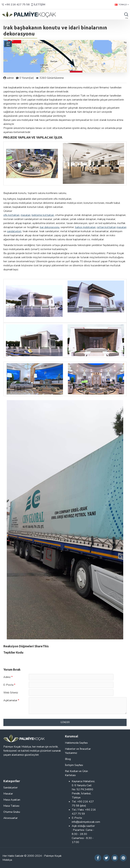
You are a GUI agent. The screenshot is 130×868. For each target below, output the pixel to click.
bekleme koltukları (43, 215)
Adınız (7, 677)
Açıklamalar (10, 700)
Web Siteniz (11, 693)
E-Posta (8, 685)
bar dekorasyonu (50, 227)
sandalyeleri (14, 231)
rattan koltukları (106, 227)
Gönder (65, 722)
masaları (26, 215)
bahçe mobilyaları (85, 227)
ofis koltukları (11, 215)
